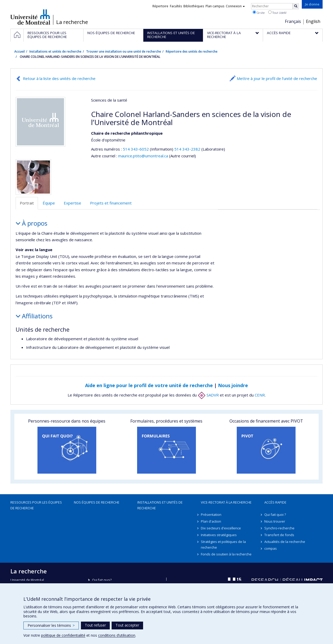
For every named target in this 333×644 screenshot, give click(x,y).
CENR (260, 395)
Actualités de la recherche (285, 542)
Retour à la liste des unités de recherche (59, 78)
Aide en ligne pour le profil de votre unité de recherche (149, 385)
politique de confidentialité (63, 635)
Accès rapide (275, 502)
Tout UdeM (277, 13)
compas (271, 548)
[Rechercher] (296, 6)
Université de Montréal (30, 17)
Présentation (211, 515)
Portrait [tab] (27, 203)
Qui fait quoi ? (275, 515)
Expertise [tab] (72, 203)
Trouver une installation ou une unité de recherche (124, 51)
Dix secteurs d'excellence (221, 528)
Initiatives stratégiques (219, 535)
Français (293, 21)
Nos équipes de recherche (97, 502)
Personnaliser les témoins (51, 625)
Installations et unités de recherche (55, 51)
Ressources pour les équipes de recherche (36, 505)
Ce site (259, 13)
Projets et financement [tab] (111, 203)
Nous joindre (233, 385)
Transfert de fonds (279, 535)
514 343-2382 (188, 149)
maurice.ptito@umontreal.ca (143, 156)
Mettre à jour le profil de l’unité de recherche (277, 78)
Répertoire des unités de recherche (192, 51)
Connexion (235, 6)
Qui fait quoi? (102, 580)
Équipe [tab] (49, 203)
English (313, 21)
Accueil (20, 51)
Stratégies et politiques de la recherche (223, 544)
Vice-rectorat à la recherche (226, 502)
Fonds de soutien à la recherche (226, 554)
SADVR (208, 395)
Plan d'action (211, 521)
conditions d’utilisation (117, 635)
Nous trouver (275, 521)
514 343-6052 (136, 149)
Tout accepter (127, 625)
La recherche (72, 22)
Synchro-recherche (279, 528)
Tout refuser (95, 625)
